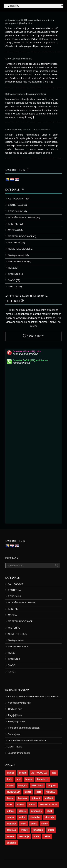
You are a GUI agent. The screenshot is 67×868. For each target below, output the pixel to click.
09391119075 (33, 336)
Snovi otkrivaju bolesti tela (19, 59)
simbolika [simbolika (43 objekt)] (35, 817)
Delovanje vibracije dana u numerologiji (26, 94)
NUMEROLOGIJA (17, 249)
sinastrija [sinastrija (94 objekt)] (50, 817)
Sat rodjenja (14, 734)
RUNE (11, 268)
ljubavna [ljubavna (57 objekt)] (23, 798)
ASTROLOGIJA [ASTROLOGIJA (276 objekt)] (39, 773)
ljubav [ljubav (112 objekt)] (10, 798)
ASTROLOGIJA (16, 199)
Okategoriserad (16, 255)
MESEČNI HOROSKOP (20, 236)
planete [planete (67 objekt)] (23, 811)
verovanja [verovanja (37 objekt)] (24, 836)
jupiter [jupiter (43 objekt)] (28, 792)
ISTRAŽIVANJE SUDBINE (22, 218)
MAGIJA (12, 230)
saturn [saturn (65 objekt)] (10, 817)
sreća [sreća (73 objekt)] (34, 824)
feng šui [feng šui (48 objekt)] (52, 786)
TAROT (12, 287)
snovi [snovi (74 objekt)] (23, 824)
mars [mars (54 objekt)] (10, 805)
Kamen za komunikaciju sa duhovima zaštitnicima (34, 696)
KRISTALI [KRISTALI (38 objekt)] (51, 792)
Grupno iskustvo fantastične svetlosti (27, 740)
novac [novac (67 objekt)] (32, 805)
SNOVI (12, 280)
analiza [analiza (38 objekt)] (11, 773)
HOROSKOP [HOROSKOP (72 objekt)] (13, 792)
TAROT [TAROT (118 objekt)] (24, 830)
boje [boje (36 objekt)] (54, 773)
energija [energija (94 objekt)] (23, 786)
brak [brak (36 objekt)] (9, 779)
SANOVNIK (14, 274)
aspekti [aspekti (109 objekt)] (23, 773)
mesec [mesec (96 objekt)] (20, 805)
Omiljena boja (15, 709)
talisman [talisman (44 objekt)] (12, 830)
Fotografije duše (16, 721)
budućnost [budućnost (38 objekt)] (43, 779)
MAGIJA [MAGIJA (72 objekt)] (49, 798)
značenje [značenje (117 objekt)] (12, 843)
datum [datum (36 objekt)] (10, 786)
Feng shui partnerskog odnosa (24, 728)
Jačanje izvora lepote (19, 753)
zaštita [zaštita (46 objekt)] (47, 836)
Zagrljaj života (15, 715)
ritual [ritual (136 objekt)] (49, 811)
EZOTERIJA (14, 205)
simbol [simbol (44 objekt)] (22, 817)
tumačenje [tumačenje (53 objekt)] (38, 830)
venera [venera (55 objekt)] (11, 836)
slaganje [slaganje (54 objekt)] (11, 824)
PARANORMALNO (18, 262)
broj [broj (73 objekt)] (18, 779)
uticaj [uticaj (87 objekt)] (51, 830)
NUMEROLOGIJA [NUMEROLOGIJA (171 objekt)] (48, 805)
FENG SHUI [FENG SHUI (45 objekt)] (37, 786)
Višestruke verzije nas (19, 703)
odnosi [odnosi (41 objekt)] (11, 811)
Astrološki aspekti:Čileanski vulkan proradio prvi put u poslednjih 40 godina (30, 22)
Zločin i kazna (15, 747)
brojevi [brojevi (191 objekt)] (29, 779)
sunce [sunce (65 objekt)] (45, 824)
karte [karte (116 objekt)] (39, 792)
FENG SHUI (14, 211)
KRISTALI (13, 224)
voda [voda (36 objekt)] (36, 836)
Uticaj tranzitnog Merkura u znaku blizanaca (28, 130)
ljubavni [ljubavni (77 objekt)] (36, 798)
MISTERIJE (14, 243)
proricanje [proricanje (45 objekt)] (36, 811)
